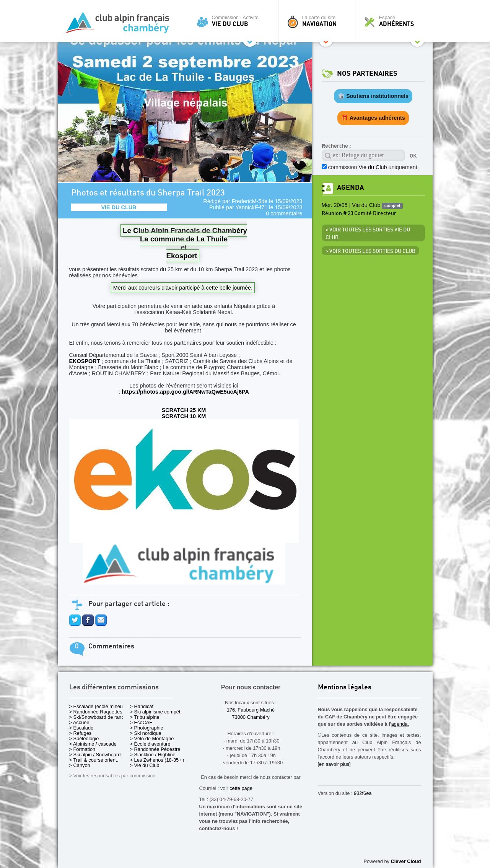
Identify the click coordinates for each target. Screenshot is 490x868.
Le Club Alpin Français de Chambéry (185, 230)
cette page (241, 788)
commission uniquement (373, 167)
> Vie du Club (145, 765)
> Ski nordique (146, 733)
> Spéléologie (84, 739)
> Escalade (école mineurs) (99, 706)
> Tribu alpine (145, 717)
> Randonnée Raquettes (96, 712)
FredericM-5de (250, 201)
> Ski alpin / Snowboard (95, 755)
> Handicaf (142, 706)
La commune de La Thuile (184, 239)
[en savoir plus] (334, 764)
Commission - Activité (235, 21)
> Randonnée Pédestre (155, 749)
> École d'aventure (150, 744)
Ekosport (182, 256)
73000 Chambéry (251, 717)
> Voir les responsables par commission (112, 776)
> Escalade (81, 728)
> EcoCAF (141, 722)
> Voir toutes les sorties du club (370, 251)
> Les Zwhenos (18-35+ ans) (161, 760)
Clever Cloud (406, 861)
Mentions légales (345, 688)
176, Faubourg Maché (251, 710)
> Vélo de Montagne (152, 739)
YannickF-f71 (252, 207)
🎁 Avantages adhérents (373, 118)
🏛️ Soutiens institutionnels (373, 96)
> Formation (82, 749)
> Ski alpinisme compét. (156, 712)
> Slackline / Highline (153, 755)
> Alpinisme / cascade (93, 744)
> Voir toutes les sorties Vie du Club (368, 234)
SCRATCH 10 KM (184, 416)
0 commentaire (284, 213)
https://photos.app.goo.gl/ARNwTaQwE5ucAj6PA (185, 392)
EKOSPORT (85, 361)
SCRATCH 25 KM (184, 410)
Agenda (350, 188)
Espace (396, 21)
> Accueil (79, 722)
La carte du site (319, 21)
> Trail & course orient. (94, 760)
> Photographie (147, 728)
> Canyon (80, 765)
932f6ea (363, 793)
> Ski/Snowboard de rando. (99, 717)
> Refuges (81, 733)
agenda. (400, 724)
